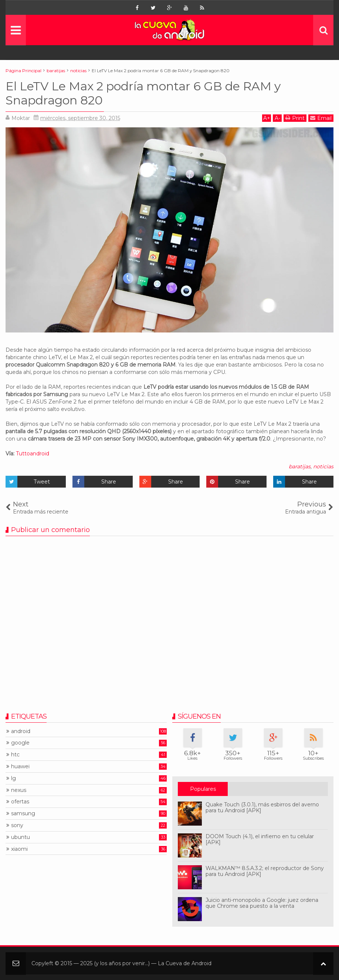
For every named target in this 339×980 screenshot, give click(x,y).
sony (17, 825)
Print (295, 118)
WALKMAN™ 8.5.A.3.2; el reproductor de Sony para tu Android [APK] (265, 871)
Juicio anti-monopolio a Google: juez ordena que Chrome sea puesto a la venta (262, 903)
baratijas (300, 466)
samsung (23, 814)
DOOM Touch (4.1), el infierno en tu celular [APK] (260, 839)
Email (321, 118)
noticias (323, 466)
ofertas (20, 802)
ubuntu (21, 837)
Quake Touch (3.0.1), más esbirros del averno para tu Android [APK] (262, 808)
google (20, 743)
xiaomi (19, 849)
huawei (20, 767)
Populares (203, 789)
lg (13, 778)
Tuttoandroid (33, 454)
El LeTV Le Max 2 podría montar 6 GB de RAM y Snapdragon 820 (143, 93)
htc (15, 755)
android (21, 731)
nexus (19, 790)
